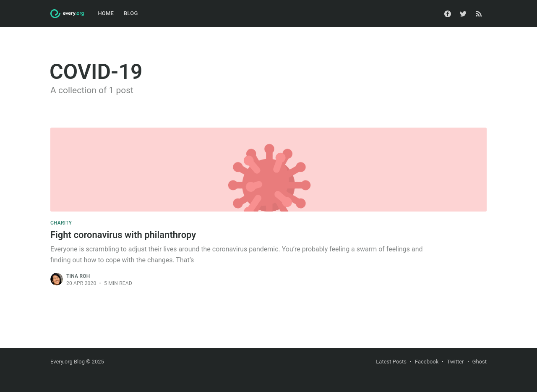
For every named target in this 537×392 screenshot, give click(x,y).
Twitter (455, 362)
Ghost (480, 362)
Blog (131, 13)
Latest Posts (391, 362)
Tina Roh (78, 276)
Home (106, 13)
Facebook (427, 362)
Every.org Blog (68, 362)
